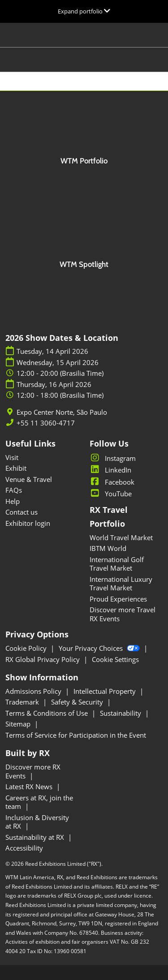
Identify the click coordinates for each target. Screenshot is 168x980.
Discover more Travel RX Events (123, 614)
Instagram (113, 458)
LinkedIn (110, 470)
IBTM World (108, 548)
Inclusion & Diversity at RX (37, 822)
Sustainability (121, 713)
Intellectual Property (106, 691)
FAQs (14, 490)
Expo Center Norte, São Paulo (62, 412)
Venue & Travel (29, 479)
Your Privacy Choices (100, 648)
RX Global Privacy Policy (43, 659)
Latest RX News (30, 787)
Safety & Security (78, 702)
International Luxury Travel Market (121, 584)
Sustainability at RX (36, 837)
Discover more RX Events (33, 771)
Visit (12, 457)
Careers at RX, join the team (39, 802)
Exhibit (16, 468)
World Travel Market (121, 537)
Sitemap (19, 724)
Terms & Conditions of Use (47, 713)
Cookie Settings (115, 659)
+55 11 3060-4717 (46, 423)
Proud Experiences (118, 599)
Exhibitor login (28, 523)
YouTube (111, 494)
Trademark (23, 702)
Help (13, 501)
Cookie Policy (27, 648)
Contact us (22, 512)
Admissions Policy (34, 691)
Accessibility (24, 848)
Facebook (112, 482)
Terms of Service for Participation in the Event (76, 735)
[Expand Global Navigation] (84, 11)
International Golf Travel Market (117, 564)
